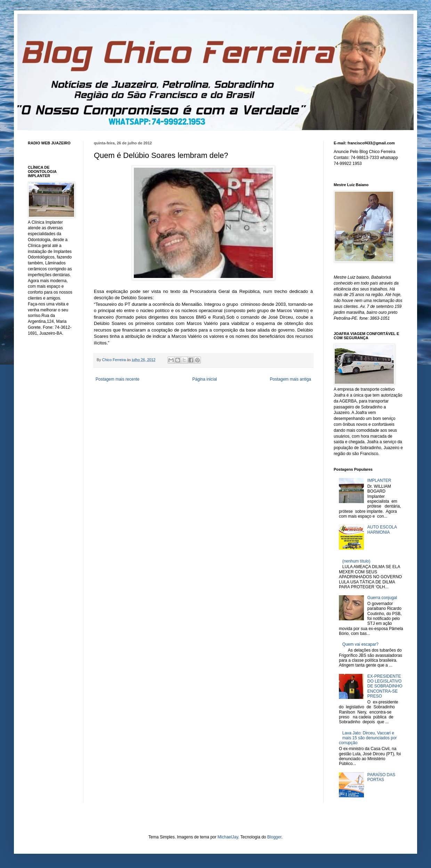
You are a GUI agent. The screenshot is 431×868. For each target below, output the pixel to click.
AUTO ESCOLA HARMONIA (382, 529)
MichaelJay (228, 837)
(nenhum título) (356, 561)
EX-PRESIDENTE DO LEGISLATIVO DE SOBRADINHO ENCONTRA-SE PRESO (385, 686)
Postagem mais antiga (290, 379)
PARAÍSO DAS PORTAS (381, 777)
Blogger (274, 837)
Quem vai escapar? (360, 644)
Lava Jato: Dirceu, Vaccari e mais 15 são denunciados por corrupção (368, 738)
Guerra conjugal (382, 598)
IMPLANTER (379, 480)
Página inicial (205, 379)
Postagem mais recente (117, 379)
